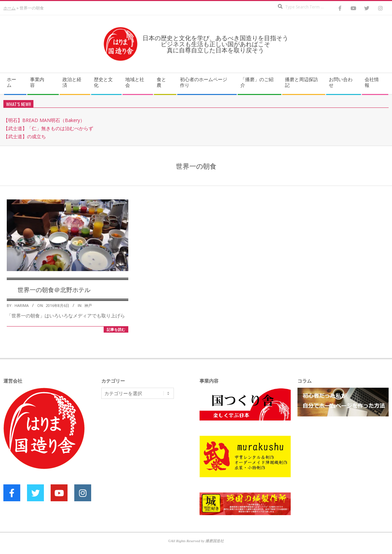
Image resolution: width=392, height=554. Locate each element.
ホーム (9, 8)
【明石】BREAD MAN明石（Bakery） (44, 120)
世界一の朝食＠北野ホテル (54, 289)
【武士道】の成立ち (25, 136)
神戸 (88, 305)
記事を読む (116, 329)
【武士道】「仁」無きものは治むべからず (48, 128)
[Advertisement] (152, 456)
